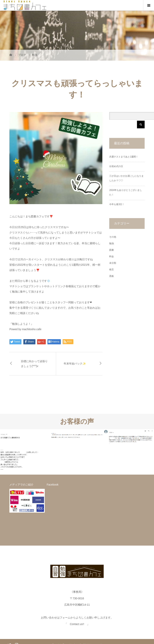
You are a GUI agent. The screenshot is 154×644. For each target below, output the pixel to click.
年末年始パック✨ (75, 364)
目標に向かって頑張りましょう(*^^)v (34, 364)
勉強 (112, 243)
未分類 (113, 263)
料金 (112, 256)
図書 (112, 250)
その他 (113, 237)
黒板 (112, 276)
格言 (112, 270)
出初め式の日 (116, 166)
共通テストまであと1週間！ (124, 157)
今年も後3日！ (117, 204)
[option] (26, 452)
